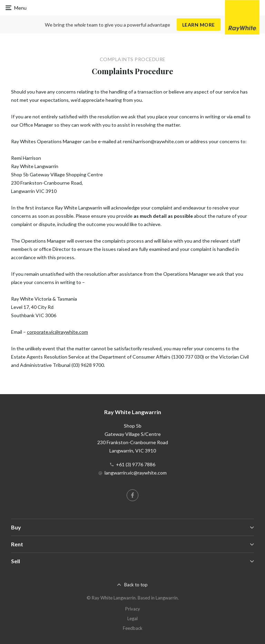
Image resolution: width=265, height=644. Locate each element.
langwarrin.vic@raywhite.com (136, 473)
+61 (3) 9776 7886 (136, 464)
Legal (132, 618)
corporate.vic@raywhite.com (57, 332)
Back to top (136, 585)
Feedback (133, 628)
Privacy (133, 609)
